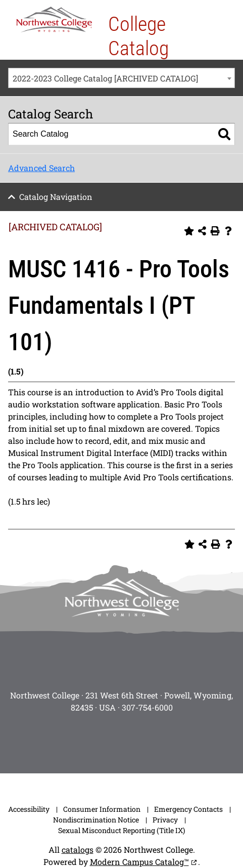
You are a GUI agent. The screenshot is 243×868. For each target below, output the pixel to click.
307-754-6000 (147, 707)
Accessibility (29, 809)
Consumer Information (102, 809)
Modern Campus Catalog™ (139, 862)
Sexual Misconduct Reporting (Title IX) (121, 830)
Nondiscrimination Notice (96, 820)
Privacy (165, 820)
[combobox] (121, 78)
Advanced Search (41, 168)
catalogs (78, 850)
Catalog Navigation (56, 197)
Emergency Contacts (188, 809)
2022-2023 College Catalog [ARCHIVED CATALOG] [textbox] (105, 78)
